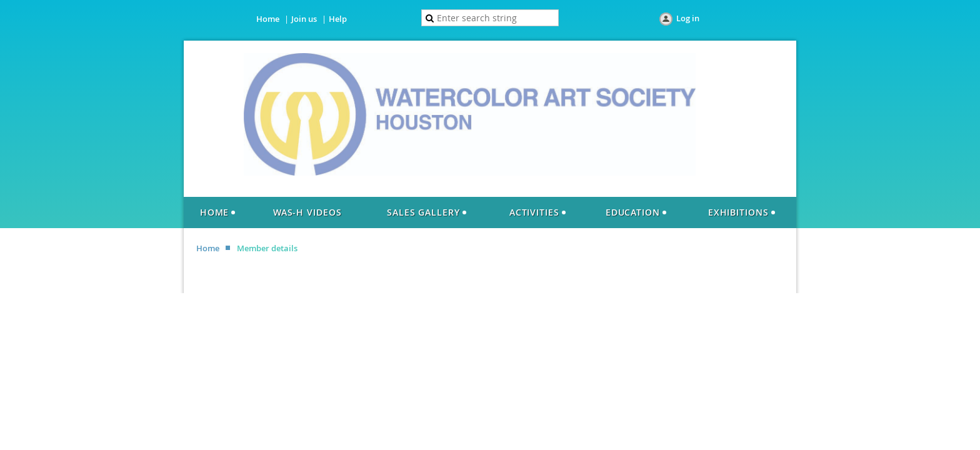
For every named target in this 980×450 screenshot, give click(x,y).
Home (268, 19)
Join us (304, 19)
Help (338, 19)
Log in (688, 18)
